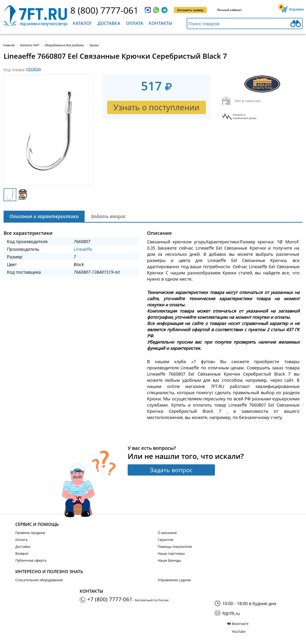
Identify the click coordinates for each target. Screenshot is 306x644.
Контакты (161, 23)
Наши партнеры (171, 553)
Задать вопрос (171, 470)
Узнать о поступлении (156, 107)
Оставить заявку (190, 10)
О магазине (167, 533)
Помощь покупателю (175, 547)
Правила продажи (30, 533)
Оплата (135, 23)
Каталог (82, 23)
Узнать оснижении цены (245, 116)
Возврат (22, 553)
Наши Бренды (169, 560)
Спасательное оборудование (39, 580)
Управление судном (174, 580)
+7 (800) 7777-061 (110, 599)
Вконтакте (240, 624)
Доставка (109, 23)
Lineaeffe (83, 249)
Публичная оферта (31, 560)
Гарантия (166, 540)
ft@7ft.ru (231, 613)
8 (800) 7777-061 (104, 10)
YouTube (239, 631)
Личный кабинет (229, 10)
